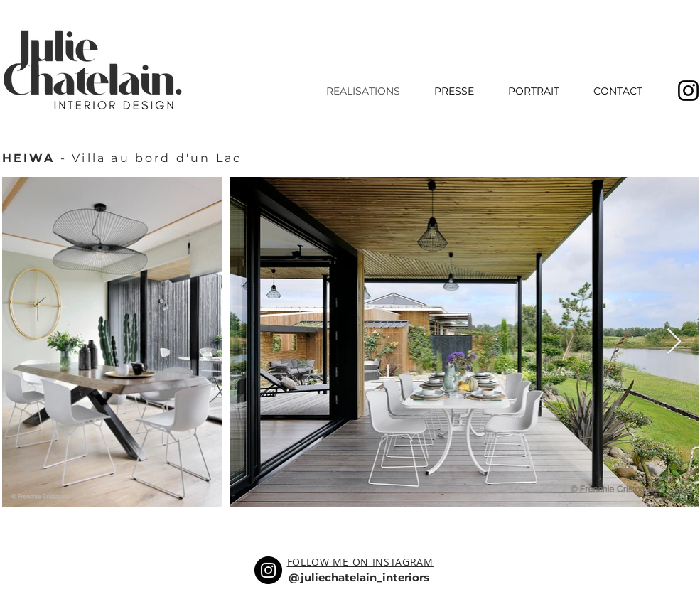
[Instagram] (268, 570)
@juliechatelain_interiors (359, 577)
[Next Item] (674, 342)
